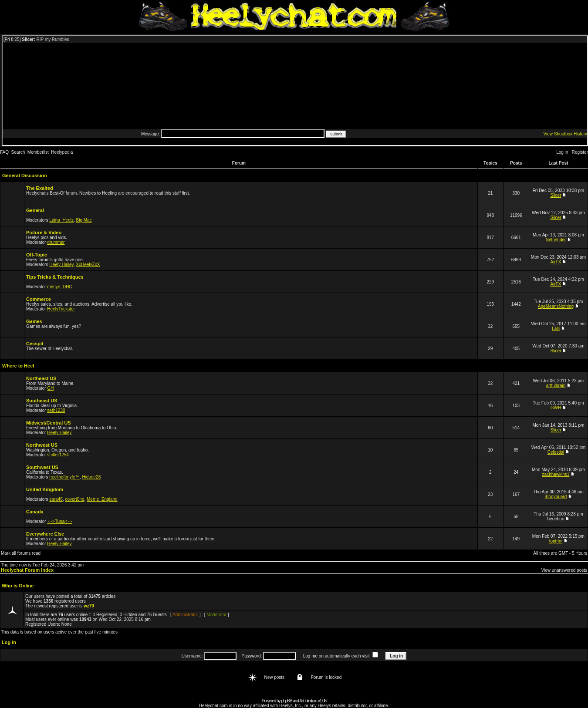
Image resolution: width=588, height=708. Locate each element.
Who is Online (18, 586)
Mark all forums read (21, 553)
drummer (56, 242)
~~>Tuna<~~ (59, 521)
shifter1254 (58, 455)
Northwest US (42, 445)
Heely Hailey (61, 265)
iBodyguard (556, 497)
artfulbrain (556, 386)
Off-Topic (37, 255)
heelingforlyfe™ (64, 477)
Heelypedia (62, 152)
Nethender (556, 240)
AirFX (556, 262)
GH (50, 388)
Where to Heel (18, 366)
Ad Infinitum (308, 701)
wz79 (89, 606)
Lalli (556, 329)
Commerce (39, 299)
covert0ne (75, 499)
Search (18, 152)
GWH (556, 408)
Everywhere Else (45, 534)
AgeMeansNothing (556, 306)
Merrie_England (102, 499)
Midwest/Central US (49, 423)
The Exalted (40, 188)
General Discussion (25, 175)
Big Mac (84, 220)
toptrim (556, 541)
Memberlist (38, 152)
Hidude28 (91, 477)
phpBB (286, 701)
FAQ (4, 152)
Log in (562, 152)
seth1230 (56, 410)
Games (34, 321)
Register (580, 152)
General (35, 210)
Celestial (556, 452)
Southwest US (42, 467)
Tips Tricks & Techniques (55, 277)
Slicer (556, 195)
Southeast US (42, 401)
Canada (35, 512)
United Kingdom (45, 489)
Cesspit (35, 344)
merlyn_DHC (59, 287)
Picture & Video (44, 233)
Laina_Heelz (61, 220)
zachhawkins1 (556, 474)
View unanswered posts (564, 570)
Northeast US (41, 378)
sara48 (56, 499)
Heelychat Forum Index (27, 570)
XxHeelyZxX (88, 265)
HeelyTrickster (61, 309)
